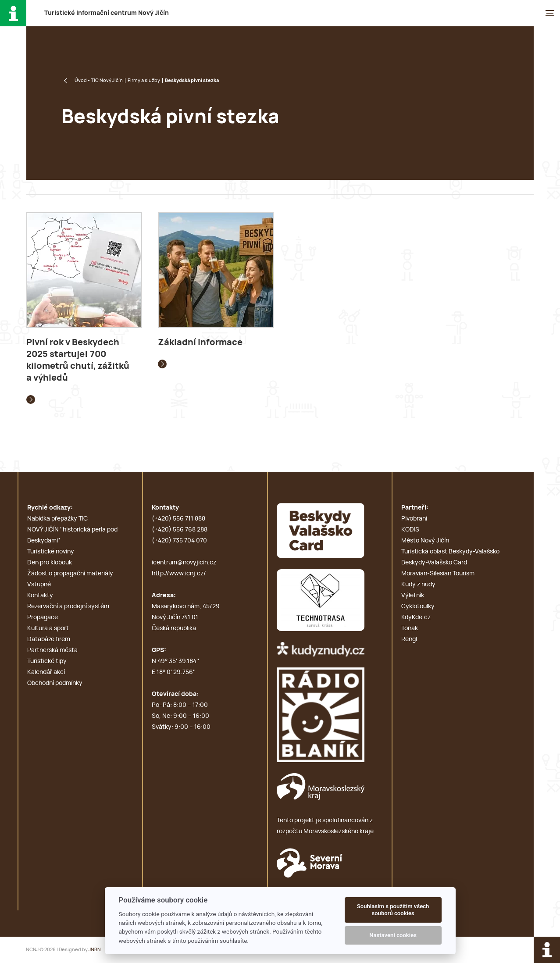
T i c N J (107, 13)
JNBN (95, 950)
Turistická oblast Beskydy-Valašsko (450, 552)
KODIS (410, 530)
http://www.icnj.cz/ (179, 574)
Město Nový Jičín (425, 541)
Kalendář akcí (46, 672)
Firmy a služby (144, 80)
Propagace (43, 617)
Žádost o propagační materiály (70, 574)
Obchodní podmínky (55, 683)
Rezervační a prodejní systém (68, 606)
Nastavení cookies (393, 935)
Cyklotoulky (418, 606)
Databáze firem (49, 639)
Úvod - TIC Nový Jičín (99, 80)
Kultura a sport (48, 628)
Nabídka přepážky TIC (57, 519)
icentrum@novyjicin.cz (184, 563)
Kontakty (40, 596)
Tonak (410, 628)
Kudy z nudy (418, 585)
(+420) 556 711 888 (178, 519)
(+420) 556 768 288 (180, 530)
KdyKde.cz (416, 617)
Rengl (409, 639)
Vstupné (39, 585)
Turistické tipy (47, 661)
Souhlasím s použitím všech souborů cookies (393, 910)
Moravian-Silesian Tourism (438, 574)
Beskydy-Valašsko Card (434, 563)
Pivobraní (414, 519)
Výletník (413, 596)
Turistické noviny (51, 552)
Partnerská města (52, 650)
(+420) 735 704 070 (179, 541)
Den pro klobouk (50, 563)
